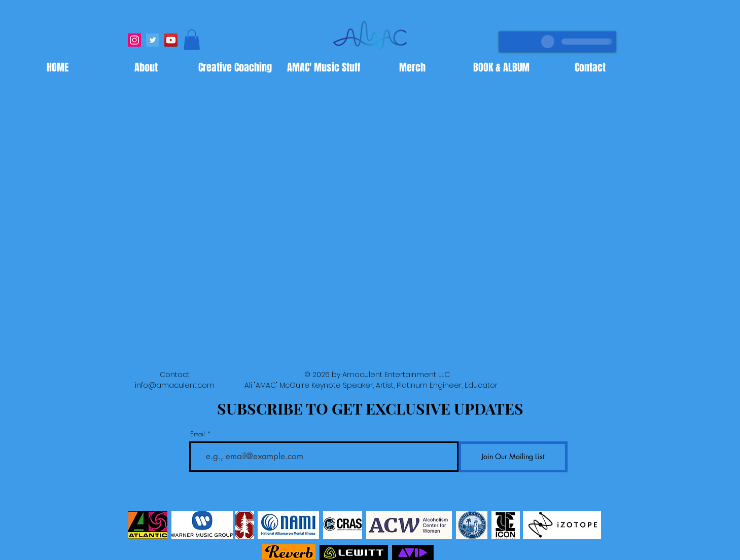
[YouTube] (171, 40)
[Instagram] (134, 40)
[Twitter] (153, 40)
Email (198, 434)
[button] (192, 40)
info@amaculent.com (175, 385)
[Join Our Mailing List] (513, 457)
